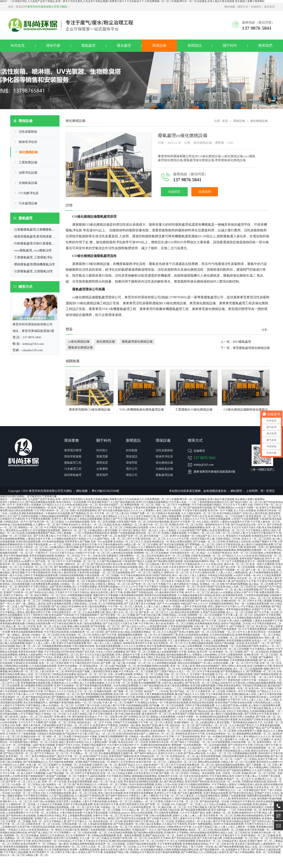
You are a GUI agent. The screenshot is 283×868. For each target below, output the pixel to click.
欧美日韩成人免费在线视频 (35, 751)
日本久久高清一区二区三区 (164, 527)
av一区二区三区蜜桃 (60, 544)
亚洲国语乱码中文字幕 (264, 536)
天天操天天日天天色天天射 (92, 590)
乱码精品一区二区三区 (61, 705)
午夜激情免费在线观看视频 (23, 660)
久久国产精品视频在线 (123, 502)
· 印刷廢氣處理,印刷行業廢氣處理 (35, 243)
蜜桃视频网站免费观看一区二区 (254, 550)
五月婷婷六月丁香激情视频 (21, 734)
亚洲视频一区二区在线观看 (77, 765)
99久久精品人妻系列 (208, 522)
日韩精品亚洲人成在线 (250, 784)
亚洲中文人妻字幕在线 (64, 519)
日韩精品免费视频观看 (26, 711)
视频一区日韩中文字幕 (12, 720)
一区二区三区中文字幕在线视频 (106, 621)
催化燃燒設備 (28, 152)
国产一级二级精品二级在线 (31, 604)
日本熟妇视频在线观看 (130, 708)
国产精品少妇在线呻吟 (87, 677)
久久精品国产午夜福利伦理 (89, 796)
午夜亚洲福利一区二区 (12, 697)
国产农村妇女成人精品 (42, 592)
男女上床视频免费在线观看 (77, 816)
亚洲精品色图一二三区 (69, 609)
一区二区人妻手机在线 (141, 570)
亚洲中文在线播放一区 (182, 536)
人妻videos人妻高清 (83, 669)
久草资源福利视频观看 (180, 626)
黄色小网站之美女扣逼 (153, 657)
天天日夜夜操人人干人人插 (216, 799)
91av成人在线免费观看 (190, 646)
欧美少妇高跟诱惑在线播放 (194, 635)
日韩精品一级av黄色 (130, 725)
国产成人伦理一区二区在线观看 (238, 567)
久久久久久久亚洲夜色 (134, 646)
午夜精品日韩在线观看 (220, 575)
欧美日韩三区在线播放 (41, 581)
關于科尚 (230, 46)
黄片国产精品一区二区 (182, 691)
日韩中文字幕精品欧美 (187, 564)
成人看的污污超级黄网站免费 (257, 544)
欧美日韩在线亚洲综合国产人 (132, 734)
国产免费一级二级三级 (113, 663)
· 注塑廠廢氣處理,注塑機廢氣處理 (35, 230)
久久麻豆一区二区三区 (219, 753)
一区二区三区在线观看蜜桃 (115, 573)
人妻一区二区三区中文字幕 (125, 539)
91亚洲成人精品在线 (204, 649)
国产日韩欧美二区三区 (242, 626)
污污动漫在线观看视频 (21, 578)
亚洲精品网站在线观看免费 (214, 717)
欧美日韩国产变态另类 (82, 652)
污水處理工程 (73, 469)
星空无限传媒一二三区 (156, 536)
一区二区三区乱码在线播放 (149, 556)
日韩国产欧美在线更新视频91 (209, 609)
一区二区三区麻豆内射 (124, 779)
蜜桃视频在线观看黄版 (144, 776)
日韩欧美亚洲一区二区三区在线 (43, 824)
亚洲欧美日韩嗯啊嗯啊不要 (146, 683)
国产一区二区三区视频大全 (97, 609)
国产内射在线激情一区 (229, 629)
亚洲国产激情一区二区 (260, 841)
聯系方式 (243, 7)
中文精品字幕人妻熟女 (26, 700)
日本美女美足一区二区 (266, 787)
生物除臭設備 (28, 183)
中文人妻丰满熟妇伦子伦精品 (183, 584)
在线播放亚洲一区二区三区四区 (87, 632)
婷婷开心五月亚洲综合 (123, 762)
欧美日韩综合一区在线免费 (71, 502)
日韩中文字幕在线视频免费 (200, 705)
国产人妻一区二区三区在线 (260, 570)
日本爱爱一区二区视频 (18, 821)
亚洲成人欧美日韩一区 (200, 652)
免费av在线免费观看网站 (83, 510)
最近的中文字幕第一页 (183, 522)
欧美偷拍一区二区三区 (79, 635)
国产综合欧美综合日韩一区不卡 (248, 525)
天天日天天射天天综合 (62, 553)
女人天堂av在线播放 (245, 510)
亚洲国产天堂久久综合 (68, 745)
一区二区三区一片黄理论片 (33, 553)
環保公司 (132, 475)
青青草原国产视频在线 (252, 559)
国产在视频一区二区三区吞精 (209, 542)
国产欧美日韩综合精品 (241, 793)
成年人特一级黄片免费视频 (125, 657)
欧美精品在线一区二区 (85, 505)
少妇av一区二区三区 (260, 598)
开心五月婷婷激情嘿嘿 (110, 604)
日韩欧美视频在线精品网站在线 (181, 850)
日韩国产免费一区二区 (142, 513)
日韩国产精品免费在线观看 (75, 641)
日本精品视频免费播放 (192, 527)
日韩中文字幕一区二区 (266, 505)
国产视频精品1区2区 (82, 513)
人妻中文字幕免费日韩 (138, 759)
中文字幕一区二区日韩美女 (159, 581)
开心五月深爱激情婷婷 (108, 578)
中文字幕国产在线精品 (120, 508)
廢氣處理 (88, 46)
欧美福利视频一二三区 (141, 688)
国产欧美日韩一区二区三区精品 (47, 522)
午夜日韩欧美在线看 (83, 646)
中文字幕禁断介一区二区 (67, 833)
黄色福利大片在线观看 (238, 536)
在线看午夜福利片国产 (42, 779)
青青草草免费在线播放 (220, 669)
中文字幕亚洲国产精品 (249, 728)
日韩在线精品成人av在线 (266, 703)
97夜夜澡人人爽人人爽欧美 (143, 796)
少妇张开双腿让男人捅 (202, 539)
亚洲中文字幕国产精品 (207, 708)
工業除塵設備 (28, 162)
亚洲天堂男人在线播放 (29, 505)
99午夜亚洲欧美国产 (98, 502)
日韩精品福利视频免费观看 (261, 683)
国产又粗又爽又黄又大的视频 (140, 604)
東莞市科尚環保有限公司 (175, 156)
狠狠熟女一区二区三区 (31, 527)
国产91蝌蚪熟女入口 (60, 728)
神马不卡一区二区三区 (207, 567)
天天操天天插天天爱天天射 (168, 787)
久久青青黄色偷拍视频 (267, 725)
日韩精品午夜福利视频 (168, 513)
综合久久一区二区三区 (59, 669)
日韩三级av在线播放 (11, 762)
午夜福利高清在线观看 (176, 703)
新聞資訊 (195, 46)
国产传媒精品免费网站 (239, 770)
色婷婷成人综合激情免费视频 (16, 525)
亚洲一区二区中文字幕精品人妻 (49, 821)
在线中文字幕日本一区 (181, 708)
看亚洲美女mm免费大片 (19, 530)
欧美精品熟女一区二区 (96, 666)
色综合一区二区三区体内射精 (81, 559)
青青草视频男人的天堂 (162, 770)
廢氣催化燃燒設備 (80, 347)
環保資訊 (132, 457)
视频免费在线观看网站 (259, 796)
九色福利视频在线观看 (262, 711)
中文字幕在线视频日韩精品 (207, 505)
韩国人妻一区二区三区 (28, 601)
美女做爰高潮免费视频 (108, 646)
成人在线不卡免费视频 (33, 773)
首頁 (225, 121)
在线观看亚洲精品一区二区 (146, 632)
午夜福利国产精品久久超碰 (137, 561)
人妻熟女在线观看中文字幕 (235, 522)
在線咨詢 (205, 192)
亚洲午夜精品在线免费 (216, 793)
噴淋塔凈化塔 (28, 142)
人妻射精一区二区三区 (230, 697)
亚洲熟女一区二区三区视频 (197, 547)
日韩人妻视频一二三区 (69, 533)
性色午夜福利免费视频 (141, 784)
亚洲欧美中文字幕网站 (176, 833)
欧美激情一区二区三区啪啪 (139, 559)
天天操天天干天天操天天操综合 (72, 592)
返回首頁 (269, 7)
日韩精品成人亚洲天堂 (217, 852)
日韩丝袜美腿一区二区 (47, 641)
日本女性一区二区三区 (138, 598)
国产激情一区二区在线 (124, 847)
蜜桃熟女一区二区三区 (233, 748)
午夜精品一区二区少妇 (54, 714)
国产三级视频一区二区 (259, 765)
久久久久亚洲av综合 (212, 564)
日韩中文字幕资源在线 (228, 544)
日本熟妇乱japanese (90, 731)
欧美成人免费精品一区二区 (127, 525)
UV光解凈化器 (29, 193)
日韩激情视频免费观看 (44, 618)
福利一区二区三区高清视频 (209, 632)
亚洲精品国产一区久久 (51, 550)
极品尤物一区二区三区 (174, 807)
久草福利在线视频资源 (100, 824)
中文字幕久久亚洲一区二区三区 (74, 536)
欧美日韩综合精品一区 (94, 508)
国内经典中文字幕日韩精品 (33, 587)
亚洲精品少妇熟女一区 (150, 703)
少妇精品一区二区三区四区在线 (77, 584)
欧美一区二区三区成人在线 (51, 626)
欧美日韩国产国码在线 (159, 575)
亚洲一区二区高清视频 (103, 522)
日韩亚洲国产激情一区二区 (131, 522)
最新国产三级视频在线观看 (49, 578)
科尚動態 (132, 450)
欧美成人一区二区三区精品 (97, 525)
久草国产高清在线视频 (213, 612)
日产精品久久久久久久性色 (57, 505)
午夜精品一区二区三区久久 (115, 807)
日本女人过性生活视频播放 (103, 618)
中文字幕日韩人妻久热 (151, 624)
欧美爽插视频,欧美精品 (207, 624)
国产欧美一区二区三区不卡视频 (148, 584)
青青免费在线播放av (109, 587)
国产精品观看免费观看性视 (181, 657)
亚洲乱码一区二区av (50, 770)
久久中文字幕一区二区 (118, 683)
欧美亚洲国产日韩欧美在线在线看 (234, 703)
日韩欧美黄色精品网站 (131, 618)
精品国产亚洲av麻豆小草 (58, 717)
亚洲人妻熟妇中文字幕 (128, 655)
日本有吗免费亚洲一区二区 (21, 807)
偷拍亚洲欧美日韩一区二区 (164, 677)
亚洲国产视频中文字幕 (264, 542)
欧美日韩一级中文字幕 (35, 677)
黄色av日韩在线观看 (155, 641)
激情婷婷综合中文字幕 (217, 525)
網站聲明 (236, 491)
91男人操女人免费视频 (239, 621)
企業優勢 (102, 469)
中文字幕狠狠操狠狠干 (87, 615)
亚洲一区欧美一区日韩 (228, 773)
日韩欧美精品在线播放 (108, 660)
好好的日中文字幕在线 (233, 683)
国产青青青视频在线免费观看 (96, 686)
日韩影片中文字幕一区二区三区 (92, 553)
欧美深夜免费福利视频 (203, 686)
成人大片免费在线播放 (84, 587)
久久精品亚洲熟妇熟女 (208, 796)
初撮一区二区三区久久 (176, 674)
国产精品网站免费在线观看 (168, 561)
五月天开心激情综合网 (202, 573)
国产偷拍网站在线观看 (66, 567)
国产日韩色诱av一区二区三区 (212, 725)
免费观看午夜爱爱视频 (188, 621)
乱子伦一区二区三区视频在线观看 (234, 674)
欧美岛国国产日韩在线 (61, 615)
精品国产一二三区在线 (156, 691)
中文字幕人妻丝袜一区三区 (265, 522)
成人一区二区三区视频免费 (248, 669)
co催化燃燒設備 (79, 342)
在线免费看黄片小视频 (250, 731)
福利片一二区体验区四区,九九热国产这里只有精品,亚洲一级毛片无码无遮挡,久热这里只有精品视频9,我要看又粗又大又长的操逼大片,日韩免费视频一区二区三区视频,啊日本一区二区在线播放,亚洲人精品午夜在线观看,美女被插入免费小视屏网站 (132, 499)
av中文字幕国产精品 (29, 714)
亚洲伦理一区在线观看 (115, 688)
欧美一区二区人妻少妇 (218, 527)
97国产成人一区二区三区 (102, 734)
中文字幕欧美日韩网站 (224, 578)
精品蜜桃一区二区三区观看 (176, 697)
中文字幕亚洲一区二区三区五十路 (105, 739)
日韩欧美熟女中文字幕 (67, 629)
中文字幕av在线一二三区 (182, 502)
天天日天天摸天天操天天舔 (246, 527)
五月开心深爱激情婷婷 (230, 655)
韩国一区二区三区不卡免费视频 (173, 505)
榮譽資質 (102, 463)
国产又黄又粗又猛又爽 (148, 615)
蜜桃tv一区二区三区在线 (88, 703)
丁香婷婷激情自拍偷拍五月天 (213, 502)
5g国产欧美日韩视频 (60, 587)
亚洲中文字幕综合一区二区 (18, 595)
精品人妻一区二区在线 (59, 748)
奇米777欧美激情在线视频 (205, 570)
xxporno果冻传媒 (244, 787)
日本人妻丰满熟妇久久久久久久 (113, 516)
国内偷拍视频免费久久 (179, 655)
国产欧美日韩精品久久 (84, 784)
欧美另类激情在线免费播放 (138, 793)
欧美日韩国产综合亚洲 (213, 587)
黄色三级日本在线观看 (169, 510)
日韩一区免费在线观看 (120, 674)
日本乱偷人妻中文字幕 (113, 705)
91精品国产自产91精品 (269, 587)
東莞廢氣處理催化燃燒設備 (251, 348)
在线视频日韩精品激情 (193, 731)
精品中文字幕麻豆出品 (169, 547)
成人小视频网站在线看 (222, 787)
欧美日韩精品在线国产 (229, 513)
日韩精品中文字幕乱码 (12, 519)
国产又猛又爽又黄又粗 (132, 669)
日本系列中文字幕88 (159, 838)
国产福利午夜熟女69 (146, 753)
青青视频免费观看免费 (12, 624)
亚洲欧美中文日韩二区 (233, 708)
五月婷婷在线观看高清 (222, 635)
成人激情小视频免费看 (169, 516)
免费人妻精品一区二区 (174, 790)
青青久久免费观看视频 (64, 570)
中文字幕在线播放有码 (110, 544)
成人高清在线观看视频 (208, 756)
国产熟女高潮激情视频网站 (177, 609)
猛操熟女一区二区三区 (59, 784)
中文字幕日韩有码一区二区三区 (51, 510)
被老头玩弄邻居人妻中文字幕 (107, 592)
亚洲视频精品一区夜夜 (190, 638)
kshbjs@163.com (204, 465)
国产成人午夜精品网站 (256, 767)
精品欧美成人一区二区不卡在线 (172, 570)
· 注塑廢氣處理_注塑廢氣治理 (33, 271)
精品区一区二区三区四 (201, 830)
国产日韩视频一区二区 (232, 570)
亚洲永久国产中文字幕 (115, 519)
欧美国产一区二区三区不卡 (164, 765)
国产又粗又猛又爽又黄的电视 (96, 567)
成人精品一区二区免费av (94, 629)
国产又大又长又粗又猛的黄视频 (97, 655)
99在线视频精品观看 (137, 705)
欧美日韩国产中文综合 (40, 657)
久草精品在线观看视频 (89, 519)
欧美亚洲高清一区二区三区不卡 (264, 516)
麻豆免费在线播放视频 (31, 598)
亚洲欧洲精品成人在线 (244, 694)
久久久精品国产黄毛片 (177, 629)
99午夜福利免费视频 (53, 542)
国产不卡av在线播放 (168, 604)
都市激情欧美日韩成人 (89, 570)
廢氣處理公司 (214, 297)
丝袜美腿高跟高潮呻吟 (196, 561)
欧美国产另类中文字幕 (197, 680)
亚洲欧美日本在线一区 (161, 742)
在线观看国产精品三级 (116, 852)
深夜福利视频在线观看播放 (221, 550)
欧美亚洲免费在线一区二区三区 (227, 530)
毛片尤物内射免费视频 (61, 762)
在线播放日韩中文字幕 (31, 691)
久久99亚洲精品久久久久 (24, 770)
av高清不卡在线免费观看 (245, 519)
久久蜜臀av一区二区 (44, 525)
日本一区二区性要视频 (38, 590)
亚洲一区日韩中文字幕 (243, 677)
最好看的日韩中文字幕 (64, 590)
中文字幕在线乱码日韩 (56, 652)
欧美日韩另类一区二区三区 (181, 751)
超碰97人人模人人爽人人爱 (40, 643)
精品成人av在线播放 (222, 592)
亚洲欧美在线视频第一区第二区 (162, 578)
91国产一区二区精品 (246, 759)
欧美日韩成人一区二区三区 (171, 508)
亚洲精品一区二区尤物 (212, 584)
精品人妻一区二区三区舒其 (21, 626)
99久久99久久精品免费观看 (72, 618)
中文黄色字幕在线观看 (195, 510)
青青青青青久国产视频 (77, 542)
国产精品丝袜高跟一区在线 (214, 801)
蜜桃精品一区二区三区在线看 (47, 564)
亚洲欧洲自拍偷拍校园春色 (155, 745)
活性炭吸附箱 (28, 132)
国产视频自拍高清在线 (38, 697)
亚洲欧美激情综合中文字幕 (246, 813)
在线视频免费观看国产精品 (40, 533)
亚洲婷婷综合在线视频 (139, 787)
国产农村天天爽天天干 (21, 649)
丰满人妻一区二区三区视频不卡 (211, 626)
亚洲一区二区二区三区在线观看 (66, 767)
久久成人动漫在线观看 (148, 720)
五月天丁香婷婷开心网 (35, 615)
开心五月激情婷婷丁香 (165, 635)
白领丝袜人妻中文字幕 (162, 564)
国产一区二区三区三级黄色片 (147, 573)
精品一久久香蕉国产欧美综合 (216, 553)
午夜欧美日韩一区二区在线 (190, 581)
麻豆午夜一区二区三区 (155, 525)
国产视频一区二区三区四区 (128, 691)
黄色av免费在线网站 (181, 542)
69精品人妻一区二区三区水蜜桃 (141, 544)
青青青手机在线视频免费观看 (160, 595)
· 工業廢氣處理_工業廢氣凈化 (33, 257)
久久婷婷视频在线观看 (77, 522)
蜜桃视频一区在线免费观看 (80, 578)
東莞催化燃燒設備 (203, 303)
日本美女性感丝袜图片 (251, 807)
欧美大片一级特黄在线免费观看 (262, 561)
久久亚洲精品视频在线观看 (246, 618)
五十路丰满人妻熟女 (129, 530)
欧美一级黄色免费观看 (129, 835)
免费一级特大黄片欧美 (28, 725)
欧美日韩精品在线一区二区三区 (152, 756)
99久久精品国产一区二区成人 (187, 804)
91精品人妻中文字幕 (81, 598)
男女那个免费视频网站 (200, 824)
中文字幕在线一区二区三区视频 (136, 671)
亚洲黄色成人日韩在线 (238, 542)
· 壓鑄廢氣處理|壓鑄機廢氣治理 (34, 264)
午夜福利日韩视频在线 (98, 581)
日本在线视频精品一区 (38, 508)
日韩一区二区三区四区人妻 (230, 533)
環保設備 (159, 46)
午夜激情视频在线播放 (108, 700)
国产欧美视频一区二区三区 (106, 626)
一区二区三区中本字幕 (12, 570)
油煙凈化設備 (28, 173)
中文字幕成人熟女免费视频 (256, 607)
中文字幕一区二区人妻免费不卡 (220, 739)
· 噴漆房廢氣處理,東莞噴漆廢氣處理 (37, 237)
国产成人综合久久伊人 (134, 626)
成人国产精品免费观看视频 (41, 609)
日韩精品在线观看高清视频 (57, 601)
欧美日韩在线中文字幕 (106, 804)
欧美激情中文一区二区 (121, 629)
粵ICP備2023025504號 (105, 491)
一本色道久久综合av (196, 590)
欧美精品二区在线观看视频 (15, 584)
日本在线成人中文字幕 (70, 841)
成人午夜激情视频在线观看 (264, 573)
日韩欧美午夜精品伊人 (162, 799)
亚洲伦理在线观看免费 (28, 542)
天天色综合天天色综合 (96, 841)
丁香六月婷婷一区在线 (201, 847)
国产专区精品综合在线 (43, 680)
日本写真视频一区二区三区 (81, 561)
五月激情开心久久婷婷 (13, 765)
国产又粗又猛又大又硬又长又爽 (120, 624)
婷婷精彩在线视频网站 (148, 697)
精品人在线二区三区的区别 (241, 587)
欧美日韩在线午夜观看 (225, 720)
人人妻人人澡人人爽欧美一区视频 (162, 607)
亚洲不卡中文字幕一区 (51, 711)
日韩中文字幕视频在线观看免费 (40, 575)
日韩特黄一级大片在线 (203, 629)
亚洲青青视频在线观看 (248, 635)
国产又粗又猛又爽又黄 (100, 770)
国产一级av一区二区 (150, 609)
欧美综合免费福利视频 (257, 756)
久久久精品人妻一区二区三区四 (139, 810)
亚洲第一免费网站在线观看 (84, 850)
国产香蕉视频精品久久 (233, 671)
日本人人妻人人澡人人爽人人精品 (260, 700)
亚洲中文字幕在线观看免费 (149, 629)
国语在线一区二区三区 (148, 533)
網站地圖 (230, 7)
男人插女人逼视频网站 (213, 641)
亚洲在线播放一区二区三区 (165, 731)
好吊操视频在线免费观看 (47, 530)
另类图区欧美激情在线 (97, 720)
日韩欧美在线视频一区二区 (206, 556)
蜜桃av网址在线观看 (78, 626)
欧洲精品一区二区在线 (67, 556)
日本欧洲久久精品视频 (31, 850)
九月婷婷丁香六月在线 (87, 705)
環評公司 (132, 469)
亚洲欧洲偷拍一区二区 (18, 559)
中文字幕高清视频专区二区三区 (61, 655)
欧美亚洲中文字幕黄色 (105, 725)
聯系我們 (265, 46)
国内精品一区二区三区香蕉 (94, 657)
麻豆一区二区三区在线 (84, 793)
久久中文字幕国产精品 (192, 813)
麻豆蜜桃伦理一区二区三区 (185, 587)
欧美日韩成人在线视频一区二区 (220, 638)
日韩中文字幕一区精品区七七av (258, 680)
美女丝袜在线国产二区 (111, 505)
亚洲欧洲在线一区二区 (111, 559)
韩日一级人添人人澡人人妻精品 (159, 530)
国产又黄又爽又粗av (45, 536)
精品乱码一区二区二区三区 (92, 674)
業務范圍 (102, 457)
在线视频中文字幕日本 (56, 598)
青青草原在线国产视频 (31, 652)
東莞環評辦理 (238, 309)
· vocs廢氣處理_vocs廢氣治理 (32, 250)
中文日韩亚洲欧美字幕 (136, 799)
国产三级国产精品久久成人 (169, 671)
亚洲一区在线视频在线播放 (148, 850)
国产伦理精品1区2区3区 (136, 717)
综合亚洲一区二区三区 (26, 550)
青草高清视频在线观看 (42, 556)
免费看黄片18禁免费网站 (120, 556)
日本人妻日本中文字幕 (138, 638)
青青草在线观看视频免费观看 (27, 632)
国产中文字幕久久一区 (134, 660)
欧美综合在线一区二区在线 (133, 742)
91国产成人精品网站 (173, 683)
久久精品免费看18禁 (94, 612)
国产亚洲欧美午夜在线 (92, 547)
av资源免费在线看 (157, 626)
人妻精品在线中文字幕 (38, 539)
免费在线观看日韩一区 (154, 649)
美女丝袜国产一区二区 (257, 643)
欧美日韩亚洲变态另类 (50, 621)
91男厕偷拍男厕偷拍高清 (96, 533)
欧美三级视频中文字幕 (260, 666)
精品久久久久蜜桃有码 (143, 547)
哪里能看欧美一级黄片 (110, 799)
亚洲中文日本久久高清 (170, 753)
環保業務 (72, 440)
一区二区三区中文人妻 (12, 590)
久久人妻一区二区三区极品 (94, 838)
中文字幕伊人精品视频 (16, 852)
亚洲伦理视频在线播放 (200, 790)
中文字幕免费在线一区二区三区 (180, 779)
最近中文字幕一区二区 (70, 756)
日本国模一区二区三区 (42, 629)
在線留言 (256, 7)
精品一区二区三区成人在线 (153, 567)
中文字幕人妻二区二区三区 (238, 615)
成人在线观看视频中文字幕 (171, 652)
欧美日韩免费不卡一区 (33, 844)
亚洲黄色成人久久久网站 (65, 683)
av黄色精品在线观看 (122, 553)
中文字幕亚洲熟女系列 (222, 776)
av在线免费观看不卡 (17, 813)
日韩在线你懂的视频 (158, 522)
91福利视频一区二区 (163, 759)
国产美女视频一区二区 (75, 621)
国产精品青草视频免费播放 (172, 830)
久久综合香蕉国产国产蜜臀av (193, 530)
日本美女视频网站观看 (164, 638)
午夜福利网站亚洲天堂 (54, 725)
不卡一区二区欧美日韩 (93, 556)
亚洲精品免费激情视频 (82, 844)
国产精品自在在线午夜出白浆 (107, 564)
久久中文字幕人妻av (135, 621)
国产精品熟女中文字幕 (244, 581)
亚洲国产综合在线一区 (156, 601)
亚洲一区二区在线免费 (75, 770)
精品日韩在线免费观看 (21, 510)
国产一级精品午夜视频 (211, 779)
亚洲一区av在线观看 (102, 542)
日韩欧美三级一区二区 (105, 765)
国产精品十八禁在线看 (43, 708)
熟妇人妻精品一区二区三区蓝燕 (40, 742)
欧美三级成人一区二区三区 (66, 508)
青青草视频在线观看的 (238, 609)
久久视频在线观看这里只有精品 (69, 539)
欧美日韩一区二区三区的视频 (233, 649)
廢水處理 (124, 46)
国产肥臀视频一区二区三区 (200, 544)
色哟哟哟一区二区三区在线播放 (151, 553)
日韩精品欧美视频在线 (171, 680)
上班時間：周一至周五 (260, 491)
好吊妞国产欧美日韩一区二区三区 (129, 838)
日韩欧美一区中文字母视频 (241, 691)
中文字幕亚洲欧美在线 (218, 694)
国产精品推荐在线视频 (200, 508)
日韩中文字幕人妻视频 (259, 601)
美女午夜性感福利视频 (16, 556)
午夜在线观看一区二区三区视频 (102, 575)
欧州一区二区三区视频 (178, 556)
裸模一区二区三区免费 (59, 737)
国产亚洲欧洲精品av (224, 508)
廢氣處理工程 (242, 303)
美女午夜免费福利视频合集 (167, 598)
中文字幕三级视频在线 (174, 767)
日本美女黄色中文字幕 (84, 544)
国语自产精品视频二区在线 (236, 624)
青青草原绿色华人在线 (244, 799)
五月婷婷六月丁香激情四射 (225, 680)
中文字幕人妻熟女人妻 (218, 677)
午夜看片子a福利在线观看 (91, 776)
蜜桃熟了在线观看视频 (123, 533)
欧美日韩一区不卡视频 (220, 510)
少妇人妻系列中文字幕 (97, 767)
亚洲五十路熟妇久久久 (12, 502)
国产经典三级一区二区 (268, 717)
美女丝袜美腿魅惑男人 (35, 703)
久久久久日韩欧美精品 (98, 649)
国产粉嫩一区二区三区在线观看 (167, 705)
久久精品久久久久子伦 (192, 519)
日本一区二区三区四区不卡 (154, 841)
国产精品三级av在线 (54, 787)
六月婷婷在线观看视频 (256, 595)
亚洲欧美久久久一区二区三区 (16, 801)
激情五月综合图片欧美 (67, 830)
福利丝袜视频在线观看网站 (230, 765)
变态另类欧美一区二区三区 (168, 643)
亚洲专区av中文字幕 (163, 737)
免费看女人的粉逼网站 (31, 655)
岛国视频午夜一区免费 (89, 688)
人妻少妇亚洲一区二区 (51, 671)
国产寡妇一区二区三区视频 (141, 652)
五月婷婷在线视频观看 (218, 519)
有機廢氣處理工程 (123, 309)
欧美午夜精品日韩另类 (38, 570)
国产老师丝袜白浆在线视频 (126, 649)
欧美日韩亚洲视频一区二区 (70, 581)
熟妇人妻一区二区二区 (28, 646)
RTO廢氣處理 (242, 342)
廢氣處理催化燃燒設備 (137, 342)
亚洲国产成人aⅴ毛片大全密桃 (39, 790)
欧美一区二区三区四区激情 (248, 553)
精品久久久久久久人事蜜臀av (139, 510)
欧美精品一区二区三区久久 (128, 542)
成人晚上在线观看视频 (246, 590)
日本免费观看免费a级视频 (45, 584)
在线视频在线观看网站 (221, 604)
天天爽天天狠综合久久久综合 (260, 824)
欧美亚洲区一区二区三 (18, 756)
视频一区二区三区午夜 (54, 638)
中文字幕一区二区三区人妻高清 (125, 607)
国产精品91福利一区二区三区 (246, 502)
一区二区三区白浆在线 (218, 618)
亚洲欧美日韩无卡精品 (49, 816)
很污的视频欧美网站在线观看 (153, 666)
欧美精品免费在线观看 (182, 601)
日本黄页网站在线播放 (153, 655)
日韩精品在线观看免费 (38, 624)
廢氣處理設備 (164, 475)
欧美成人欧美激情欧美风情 (228, 595)
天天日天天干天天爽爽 (31, 722)
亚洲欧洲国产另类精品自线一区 (141, 592)
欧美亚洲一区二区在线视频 (15, 564)
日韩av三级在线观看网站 (39, 838)
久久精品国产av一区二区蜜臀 (203, 748)
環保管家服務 (73, 457)
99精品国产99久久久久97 (194, 604)
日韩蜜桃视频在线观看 (80, 595)
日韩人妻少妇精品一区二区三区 (109, 787)
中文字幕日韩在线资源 (56, 632)
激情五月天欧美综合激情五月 (79, 660)
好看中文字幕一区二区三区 (21, 621)
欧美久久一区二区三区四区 (257, 539)
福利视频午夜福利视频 (216, 660)
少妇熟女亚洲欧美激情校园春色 (27, 513)
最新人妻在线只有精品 (71, 742)
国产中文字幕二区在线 (266, 612)
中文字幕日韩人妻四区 (103, 818)
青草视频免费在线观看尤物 (35, 683)
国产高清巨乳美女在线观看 (131, 818)
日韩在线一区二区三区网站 (113, 784)
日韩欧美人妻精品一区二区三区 (113, 584)
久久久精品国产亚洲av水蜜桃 (177, 632)
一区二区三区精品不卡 (192, 728)
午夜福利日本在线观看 (58, 513)
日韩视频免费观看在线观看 (56, 646)
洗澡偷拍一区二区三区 (67, 694)
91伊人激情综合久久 (50, 660)
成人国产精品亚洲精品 (171, 782)
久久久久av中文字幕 (177, 539)
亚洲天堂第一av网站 (132, 578)
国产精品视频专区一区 (212, 850)
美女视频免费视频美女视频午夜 (116, 753)
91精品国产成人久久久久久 (210, 536)
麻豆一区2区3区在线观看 (91, 751)
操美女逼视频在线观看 (59, 604)
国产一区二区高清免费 (180, 711)
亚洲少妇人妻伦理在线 (255, 513)
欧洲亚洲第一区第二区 (256, 547)
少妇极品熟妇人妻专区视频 (102, 530)
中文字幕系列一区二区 (114, 731)
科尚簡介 (102, 450)
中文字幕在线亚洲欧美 (192, 618)
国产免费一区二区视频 (157, 804)
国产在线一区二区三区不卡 (103, 550)
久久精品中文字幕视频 (50, 804)
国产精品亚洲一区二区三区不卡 (162, 618)
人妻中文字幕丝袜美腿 (194, 607)
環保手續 (53, 46)
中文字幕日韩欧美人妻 (218, 581)
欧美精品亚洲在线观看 (202, 703)
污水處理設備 (28, 203)
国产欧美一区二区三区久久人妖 (156, 612)
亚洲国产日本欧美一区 (16, 592)
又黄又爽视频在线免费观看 (159, 694)
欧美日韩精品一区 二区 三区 (26, 787)
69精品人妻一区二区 (37, 855)
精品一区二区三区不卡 (80, 725)
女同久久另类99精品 (237, 711)
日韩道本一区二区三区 (35, 547)
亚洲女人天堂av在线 (17, 581)
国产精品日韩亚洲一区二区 (18, 753)
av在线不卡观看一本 (247, 508)
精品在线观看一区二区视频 (229, 830)
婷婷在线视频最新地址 (251, 638)
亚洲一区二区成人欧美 (183, 666)
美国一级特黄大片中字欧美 (146, 748)
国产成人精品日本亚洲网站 (66, 607)
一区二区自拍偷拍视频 (214, 745)
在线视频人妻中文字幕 (194, 669)
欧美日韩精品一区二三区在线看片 (227, 516)
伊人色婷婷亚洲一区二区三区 (217, 759)
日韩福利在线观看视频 (71, 575)
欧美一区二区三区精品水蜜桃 (116, 773)
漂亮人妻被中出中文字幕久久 (224, 607)
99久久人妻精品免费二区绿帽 (101, 742)
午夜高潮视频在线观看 (131, 595)
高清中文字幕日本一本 (270, 759)
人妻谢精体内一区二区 (26, 759)
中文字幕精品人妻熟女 (258, 530)
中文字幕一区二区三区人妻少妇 (112, 513)
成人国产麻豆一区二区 (120, 590)
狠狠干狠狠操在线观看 (266, 674)
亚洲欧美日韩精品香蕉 (103, 711)
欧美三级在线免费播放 (94, 607)
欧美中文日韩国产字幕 (136, 816)
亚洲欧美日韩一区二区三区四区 (187, 525)
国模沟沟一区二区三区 (74, 530)
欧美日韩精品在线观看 (125, 567)
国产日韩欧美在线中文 (68, 525)
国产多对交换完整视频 (110, 510)
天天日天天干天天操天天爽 (228, 547)
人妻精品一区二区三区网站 (151, 751)
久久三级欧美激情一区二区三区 (199, 513)
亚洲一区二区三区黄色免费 (54, 700)
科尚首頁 (18, 46)
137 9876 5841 (205, 458)
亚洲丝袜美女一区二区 (77, 711)
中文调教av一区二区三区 (201, 533)
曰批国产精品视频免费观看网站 (74, 708)
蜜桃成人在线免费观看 (163, 717)
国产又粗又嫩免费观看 (190, 793)
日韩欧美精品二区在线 (228, 539)
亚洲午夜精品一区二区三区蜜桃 (126, 601)
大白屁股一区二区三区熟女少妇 (28, 784)
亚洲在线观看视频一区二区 (261, 748)
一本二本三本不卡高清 (269, 677)
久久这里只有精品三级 (143, 516)
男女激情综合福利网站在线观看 (141, 782)
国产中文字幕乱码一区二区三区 (52, 753)
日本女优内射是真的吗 (196, 776)
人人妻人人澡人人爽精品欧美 (232, 573)
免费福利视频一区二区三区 (139, 505)
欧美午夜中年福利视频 (128, 711)
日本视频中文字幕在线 (82, 516)
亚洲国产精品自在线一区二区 (88, 748)
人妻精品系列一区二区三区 (182, 762)
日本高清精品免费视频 (216, 646)
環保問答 (132, 463)
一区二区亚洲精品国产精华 (244, 646)
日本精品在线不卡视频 (84, 737)
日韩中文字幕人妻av (17, 694)
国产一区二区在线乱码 (256, 652)
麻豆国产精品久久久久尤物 (190, 694)
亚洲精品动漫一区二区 (115, 570)
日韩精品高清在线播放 (64, 674)
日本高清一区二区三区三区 (108, 527)
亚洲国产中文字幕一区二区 (266, 609)
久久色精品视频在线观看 (43, 666)
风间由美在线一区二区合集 (108, 821)
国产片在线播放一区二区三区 (39, 739)
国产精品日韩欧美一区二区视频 (240, 657)
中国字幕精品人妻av (37, 705)
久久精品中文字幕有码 (193, 550)
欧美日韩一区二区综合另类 (128, 694)
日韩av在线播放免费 (160, 816)
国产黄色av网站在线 (195, 753)
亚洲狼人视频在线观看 (174, 533)
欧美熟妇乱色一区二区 (183, 756)
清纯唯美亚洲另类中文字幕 (137, 643)
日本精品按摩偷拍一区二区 (220, 734)
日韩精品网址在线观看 (136, 527)
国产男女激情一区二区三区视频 (118, 615)
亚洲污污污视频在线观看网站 (152, 502)
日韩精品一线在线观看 (202, 773)
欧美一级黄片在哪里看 (262, 564)
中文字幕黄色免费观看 (38, 519)
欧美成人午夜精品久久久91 (188, 660)
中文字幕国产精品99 (55, 527)
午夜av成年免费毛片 (166, 559)
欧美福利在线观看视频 (146, 590)
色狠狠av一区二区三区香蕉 (148, 801)
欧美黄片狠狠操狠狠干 (33, 776)
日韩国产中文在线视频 (125, 722)
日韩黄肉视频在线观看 (84, 728)
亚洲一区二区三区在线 (54, 782)
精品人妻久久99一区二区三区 (122, 612)
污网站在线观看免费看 (82, 700)
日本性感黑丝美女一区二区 (184, 553)
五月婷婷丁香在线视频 (167, 519)
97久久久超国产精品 (98, 539)
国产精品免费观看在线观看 (40, 502)
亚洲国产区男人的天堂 (195, 516)
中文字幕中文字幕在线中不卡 (262, 533)
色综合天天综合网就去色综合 (149, 827)
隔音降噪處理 (73, 475)
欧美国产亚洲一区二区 (130, 536)
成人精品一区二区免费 (261, 584)
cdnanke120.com (32, 350)
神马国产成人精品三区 (40, 833)
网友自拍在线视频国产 (190, 663)
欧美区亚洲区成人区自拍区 (110, 759)
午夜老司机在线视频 (144, 508)
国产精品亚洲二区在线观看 (35, 607)
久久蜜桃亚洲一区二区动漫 (210, 691)
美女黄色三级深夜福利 (247, 844)
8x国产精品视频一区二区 (122, 666)
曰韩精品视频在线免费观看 (54, 516)
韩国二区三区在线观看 (187, 759)
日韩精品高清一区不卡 (16, 522)
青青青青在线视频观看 (16, 847)
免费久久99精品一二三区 (168, 688)
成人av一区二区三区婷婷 (239, 612)
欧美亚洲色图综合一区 (141, 519)
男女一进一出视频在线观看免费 (252, 604)
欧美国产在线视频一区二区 (61, 776)
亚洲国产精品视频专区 (94, 745)
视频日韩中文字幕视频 (105, 595)
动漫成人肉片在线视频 (200, 720)
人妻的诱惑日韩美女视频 (104, 671)
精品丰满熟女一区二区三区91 (50, 595)
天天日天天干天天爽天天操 (238, 505)
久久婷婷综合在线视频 (12, 728)
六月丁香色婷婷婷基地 (64, 688)
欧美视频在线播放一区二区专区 (162, 550)
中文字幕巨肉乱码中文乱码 (84, 663)
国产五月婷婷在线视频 (26, 516)
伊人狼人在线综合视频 (171, 590)
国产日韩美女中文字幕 (257, 714)
